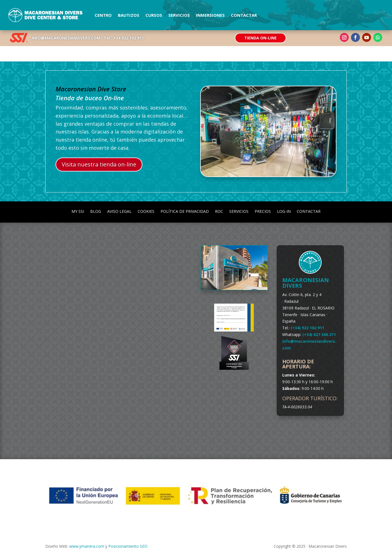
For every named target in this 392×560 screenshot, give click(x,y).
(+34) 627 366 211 (319, 334)
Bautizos (129, 15)
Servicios (179, 15)
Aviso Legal (119, 211)
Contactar (244, 15)
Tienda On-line (260, 38)
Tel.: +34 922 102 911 (124, 38)
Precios (263, 211)
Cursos (154, 15)
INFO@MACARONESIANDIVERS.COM (66, 38)
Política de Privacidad (185, 211)
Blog (96, 211)
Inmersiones (210, 15)
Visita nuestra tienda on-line (99, 164)
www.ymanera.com (87, 546)
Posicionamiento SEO (128, 546)
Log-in (284, 211)
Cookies (146, 211)
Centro (103, 15)
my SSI (78, 211)
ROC (219, 211)
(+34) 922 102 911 (307, 328)
